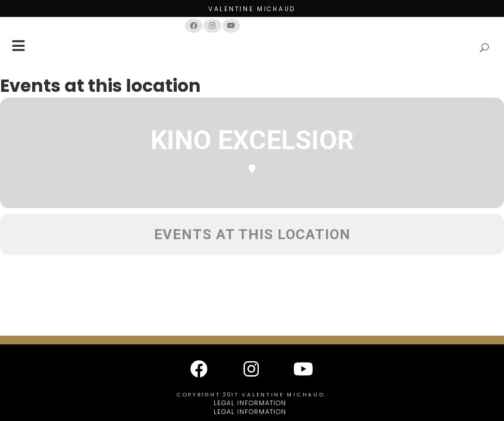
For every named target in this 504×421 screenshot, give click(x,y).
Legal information (250, 403)
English (299, 25)
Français (263, 25)
